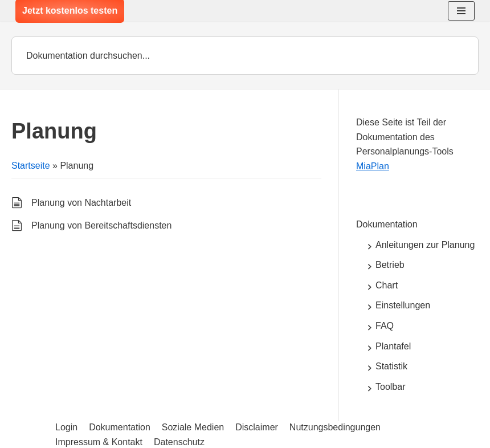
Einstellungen (403, 305)
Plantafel (393, 346)
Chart (387, 285)
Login (66, 427)
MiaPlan (373, 166)
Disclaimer (257, 427)
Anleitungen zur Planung (425, 245)
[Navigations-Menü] (461, 11)
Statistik (391, 366)
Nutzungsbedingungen (335, 427)
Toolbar (390, 387)
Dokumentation (387, 224)
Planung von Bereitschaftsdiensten (101, 225)
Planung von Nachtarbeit (81, 203)
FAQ (385, 326)
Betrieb (390, 265)
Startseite (31, 166)
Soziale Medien (193, 427)
